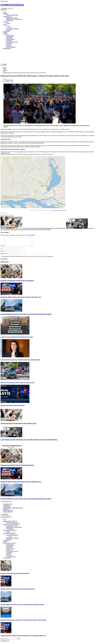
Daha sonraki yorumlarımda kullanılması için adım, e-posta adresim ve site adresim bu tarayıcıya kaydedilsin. (28, 258)
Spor (10, 27)
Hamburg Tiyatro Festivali (12, 29)
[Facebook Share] (3, 214)
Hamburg (6, 14)
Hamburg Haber (8, 80)
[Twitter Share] (6, 215)
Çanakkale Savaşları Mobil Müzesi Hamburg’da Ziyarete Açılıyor (17, 339)
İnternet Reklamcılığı (8, 512)
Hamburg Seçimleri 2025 (12, 15)
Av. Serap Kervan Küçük (12, 42)
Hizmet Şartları (7, 508)
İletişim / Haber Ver (8, 514)
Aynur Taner (9, 46)
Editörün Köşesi (7, 48)
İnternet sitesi (4, 255)
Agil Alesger (9, 38)
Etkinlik (5, 33)
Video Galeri (6, 31)
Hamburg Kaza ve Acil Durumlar (14, 19)
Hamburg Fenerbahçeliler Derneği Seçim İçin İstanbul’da (17, 282)
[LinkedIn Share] (11, 216)
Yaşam (8, 26)
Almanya (6, 22)
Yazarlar (6, 34)
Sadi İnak (9, 44)
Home (5, 12)
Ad (1, 250)
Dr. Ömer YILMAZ (11, 47)
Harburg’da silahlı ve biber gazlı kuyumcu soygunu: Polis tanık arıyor (21, 299)
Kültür (6, 25)
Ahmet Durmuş (10, 35)
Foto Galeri (9, 30)
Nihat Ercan (9, 41)
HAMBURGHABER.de (12, 5)
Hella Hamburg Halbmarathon (60, 210)
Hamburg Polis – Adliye (12, 18)
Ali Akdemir (9, 43)
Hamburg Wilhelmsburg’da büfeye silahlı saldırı (13, 407)
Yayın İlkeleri (7, 507)
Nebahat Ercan (10, 37)
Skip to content (4, 1)
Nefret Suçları (10, 20)
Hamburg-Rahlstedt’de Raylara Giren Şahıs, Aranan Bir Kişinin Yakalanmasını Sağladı (26, 316)
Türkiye (8, 23)
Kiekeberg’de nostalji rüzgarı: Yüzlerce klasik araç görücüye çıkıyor (18, 384)
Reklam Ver (6, 511)
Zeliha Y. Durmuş (10, 39)
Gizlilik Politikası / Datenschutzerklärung (13, 510)
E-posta (2, 253)
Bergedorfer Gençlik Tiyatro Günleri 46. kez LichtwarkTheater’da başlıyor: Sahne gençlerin (23, 622)
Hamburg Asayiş (8, 16)
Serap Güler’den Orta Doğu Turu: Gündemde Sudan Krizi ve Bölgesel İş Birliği (20, 361)
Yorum (3, 247)
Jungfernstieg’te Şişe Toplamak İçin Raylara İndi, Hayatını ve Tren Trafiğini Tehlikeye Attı (23, 637)
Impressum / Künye (8, 506)
